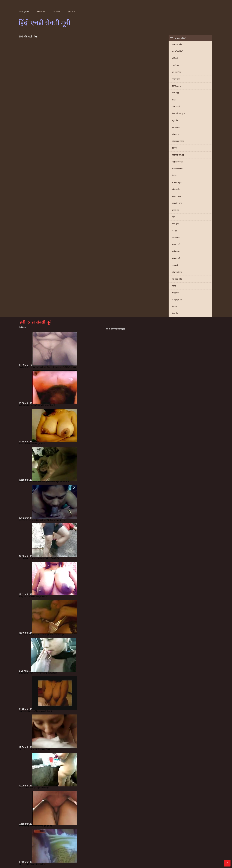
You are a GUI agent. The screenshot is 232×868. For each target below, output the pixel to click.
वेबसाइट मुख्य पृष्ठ (24, 12)
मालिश (175, 231)
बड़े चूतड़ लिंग (177, 279)
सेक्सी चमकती (177, 162)
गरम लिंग (176, 93)
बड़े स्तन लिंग (177, 72)
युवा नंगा (175, 120)
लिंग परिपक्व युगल (179, 114)
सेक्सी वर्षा (176, 258)
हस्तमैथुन (175, 210)
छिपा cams (177, 86)
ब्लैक (174, 286)
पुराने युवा (176, 293)
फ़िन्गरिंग (175, 314)
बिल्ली (174, 148)
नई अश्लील (57, 12)
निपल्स (175, 307)
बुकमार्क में (72, 12)
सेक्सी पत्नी (176, 107)
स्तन (174, 217)
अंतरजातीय (176, 189)
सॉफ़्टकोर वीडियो (178, 141)
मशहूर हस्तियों (177, 300)
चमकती (175, 265)
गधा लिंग (175, 224)
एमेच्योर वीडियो (178, 51)
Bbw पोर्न (176, 245)
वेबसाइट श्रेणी (41, 12)
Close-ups (177, 183)
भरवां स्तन (176, 65)
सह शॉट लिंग (177, 203)
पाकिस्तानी (176, 251)
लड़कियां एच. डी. (178, 155)
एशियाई (175, 58)
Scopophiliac (178, 169)
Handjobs (177, 196)
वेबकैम (175, 176)
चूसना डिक (176, 79)
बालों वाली (176, 238)
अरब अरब (176, 127)
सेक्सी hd (176, 134)
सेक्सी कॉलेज (177, 272)
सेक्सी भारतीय (177, 45)
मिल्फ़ (174, 100)
